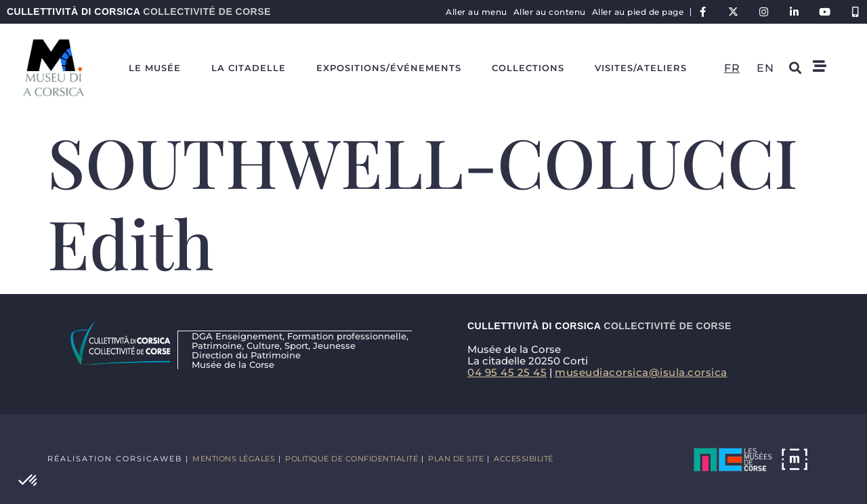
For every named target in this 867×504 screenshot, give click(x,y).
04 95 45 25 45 (507, 372)
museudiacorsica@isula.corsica (641, 372)
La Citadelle (249, 68)
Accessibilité (524, 459)
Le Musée (155, 68)
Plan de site (456, 459)
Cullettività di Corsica (139, 12)
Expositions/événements (389, 68)
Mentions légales (234, 459)
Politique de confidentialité (352, 459)
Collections (528, 68)
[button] (28, 481)
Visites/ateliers (641, 68)
